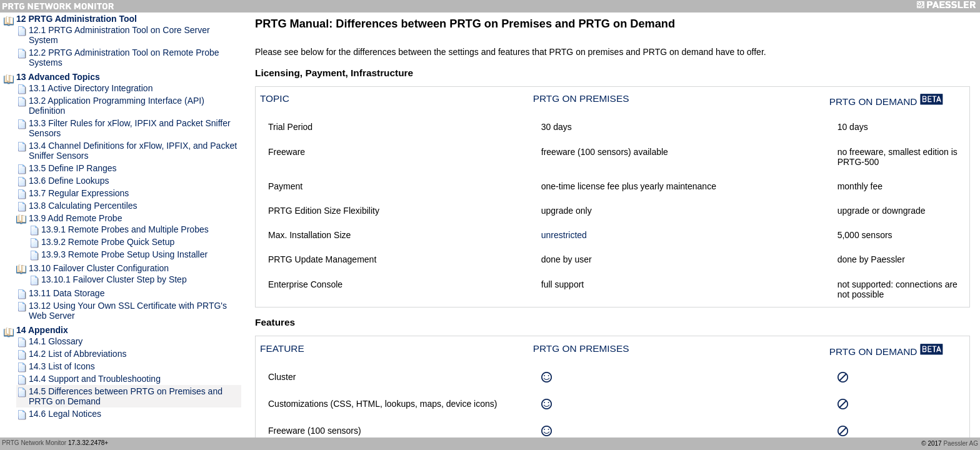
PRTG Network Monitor (34, 443)
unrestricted (564, 235)
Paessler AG (961, 443)
